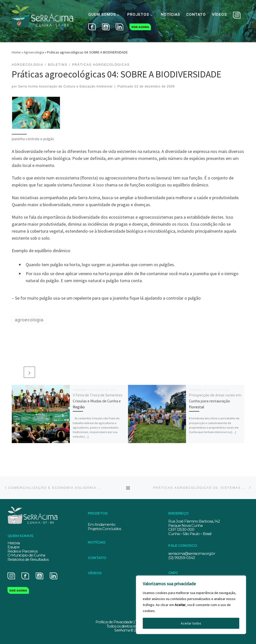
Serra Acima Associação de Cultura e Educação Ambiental (65, 86)
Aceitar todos (191, 623)
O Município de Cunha (26, 555)
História (14, 543)
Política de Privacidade (114, 622)
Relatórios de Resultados (28, 559)
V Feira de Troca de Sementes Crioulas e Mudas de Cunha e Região (98, 401)
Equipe (13, 547)
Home (16, 52)
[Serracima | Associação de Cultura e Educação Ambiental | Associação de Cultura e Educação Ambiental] (42, 20)
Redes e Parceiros (22, 551)
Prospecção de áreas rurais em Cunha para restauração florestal (215, 401)
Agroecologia (34, 52)
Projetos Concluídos (104, 529)
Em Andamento (101, 524)
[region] (191, 605)
